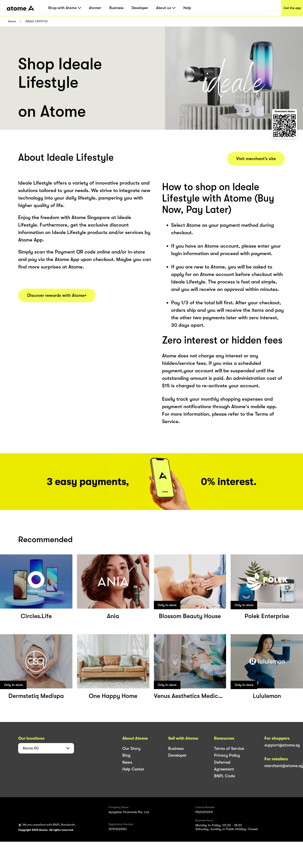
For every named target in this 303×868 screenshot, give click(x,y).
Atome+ (95, 8)
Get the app (292, 8)
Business (116, 8)
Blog (126, 755)
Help (187, 8)
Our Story (131, 749)
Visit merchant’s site (256, 159)
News (127, 762)
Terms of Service (229, 749)
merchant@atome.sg (284, 766)
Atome (12, 21)
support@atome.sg (282, 745)
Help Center (133, 769)
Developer (140, 8)
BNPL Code (224, 776)
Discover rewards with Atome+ (57, 295)
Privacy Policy (227, 755)
